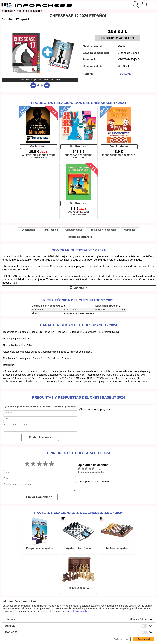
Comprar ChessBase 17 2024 (79, 250)
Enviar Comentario (39, 497)
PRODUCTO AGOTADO (118, 38)
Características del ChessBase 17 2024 (78, 325)
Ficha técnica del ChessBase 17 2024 (78, 300)
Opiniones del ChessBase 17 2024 (78, 453)
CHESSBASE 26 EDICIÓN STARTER (79, 156)
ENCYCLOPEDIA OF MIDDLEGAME (78, 213)
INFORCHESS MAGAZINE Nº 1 (119, 155)
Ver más (79, 288)
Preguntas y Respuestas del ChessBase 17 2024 (78, 397)
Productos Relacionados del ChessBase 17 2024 (78, 103)
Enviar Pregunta (40, 437)
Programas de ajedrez (29, 11)
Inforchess (7, 11)
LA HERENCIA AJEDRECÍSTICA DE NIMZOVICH (38, 156)
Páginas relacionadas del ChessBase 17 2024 (78, 513)
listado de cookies (80, 611)
